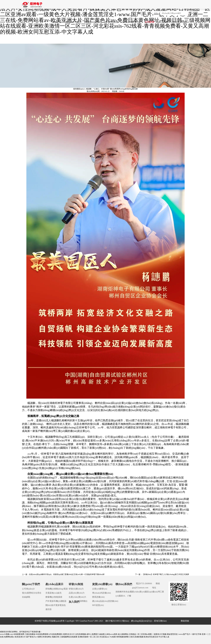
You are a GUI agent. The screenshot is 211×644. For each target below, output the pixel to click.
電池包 (63, 605)
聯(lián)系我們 (180, 22)
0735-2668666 (146, 584)
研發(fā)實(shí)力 (76, 589)
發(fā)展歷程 (28, 593)
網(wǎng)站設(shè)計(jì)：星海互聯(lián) (149, 621)
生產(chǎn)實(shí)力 (77, 597)
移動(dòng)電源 (61, 589)
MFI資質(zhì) (98, 605)
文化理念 (37, 593)
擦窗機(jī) (50, 597)
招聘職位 (83, 601)
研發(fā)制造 (112, 22)
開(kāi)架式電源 (52, 605)
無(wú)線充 (57, 593)
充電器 (49, 593)
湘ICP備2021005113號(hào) (117, 621)
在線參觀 (26, 597)
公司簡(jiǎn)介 (28, 589)
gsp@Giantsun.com (140, 588)
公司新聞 (149, 22)
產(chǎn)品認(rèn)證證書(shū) (105, 601)
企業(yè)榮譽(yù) (100, 589)
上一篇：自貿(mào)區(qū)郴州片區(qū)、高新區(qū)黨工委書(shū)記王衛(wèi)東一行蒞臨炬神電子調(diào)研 (63, 574)
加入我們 (163, 22)
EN (156, 13)
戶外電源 (50, 601)
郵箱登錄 (185, 621)
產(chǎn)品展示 (93, 22)
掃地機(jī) (50, 589)
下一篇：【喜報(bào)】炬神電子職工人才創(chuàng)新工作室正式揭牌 (162, 574)
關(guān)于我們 (73, 22)
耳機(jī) (57, 601)
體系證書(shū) (98, 597)
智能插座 (58, 597)
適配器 (63, 601)
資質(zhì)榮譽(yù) (132, 22)
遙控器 (49, 609)
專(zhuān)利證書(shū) (102, 593)
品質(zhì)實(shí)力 (77, 593)
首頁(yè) (57, 22)
